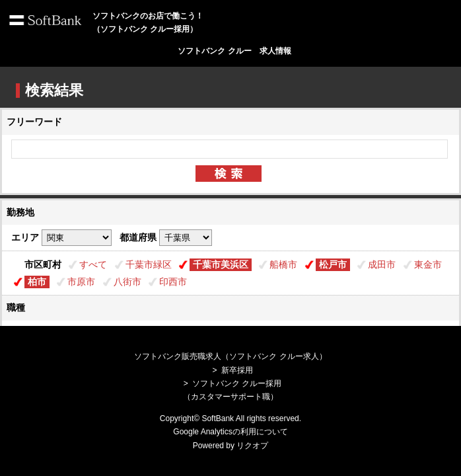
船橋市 (283, 264)
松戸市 (333, 264)
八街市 (127, 282)
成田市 (382, 264)
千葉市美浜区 (221, 264)
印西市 (173, 282)
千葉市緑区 (149, 264)
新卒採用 (237, 370)
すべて (93, 264)
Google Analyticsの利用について (230, 432)
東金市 (428, 264)
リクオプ (252, 446)
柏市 (37, 282)
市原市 (81, 282)
